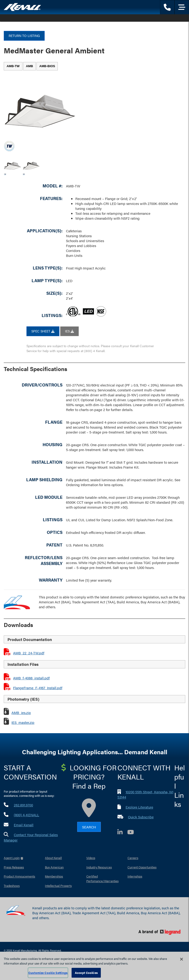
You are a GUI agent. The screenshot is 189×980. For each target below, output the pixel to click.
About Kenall (53, 858)
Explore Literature (139, 807)
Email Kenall (24, 825)
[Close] (182, 959)
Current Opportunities (142, 867)
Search (89, 827)
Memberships (54, 876)
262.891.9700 (23, 805)
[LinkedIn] (122, 833)
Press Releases (14, 867)
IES (69, 331)
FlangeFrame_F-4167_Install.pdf (38, 688)
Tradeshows (12, 886)
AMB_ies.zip (21, 712)
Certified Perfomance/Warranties (102, 879)
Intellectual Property (58, 886)
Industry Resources (99, 867)
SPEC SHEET (43, 331)
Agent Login (12, 858)
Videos (91, 858)
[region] (94, 966)
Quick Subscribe (141, 817)
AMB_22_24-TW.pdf (29, 653)
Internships (135, 876)
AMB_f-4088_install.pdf (31, 678)
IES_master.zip (23, 722)
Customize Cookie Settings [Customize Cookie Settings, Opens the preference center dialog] (48, 973)
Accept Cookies (86, 973)
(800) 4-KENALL (26, 815)
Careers (133, 858)
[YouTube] (133, 833)
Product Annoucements (19, 876)
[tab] (13, 66)
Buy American (54, 867)
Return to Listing (24, 36)
